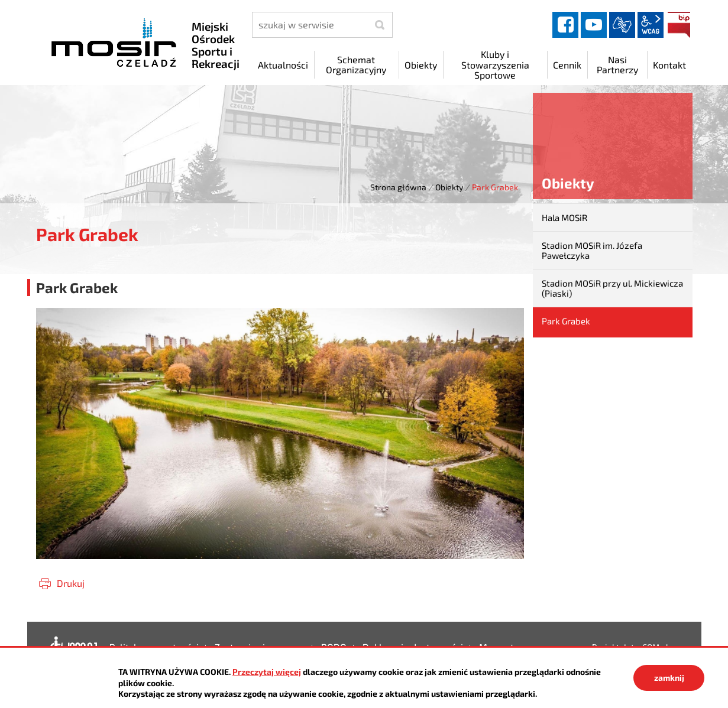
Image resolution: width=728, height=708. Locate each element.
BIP (679, 25)
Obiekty (449, 187)
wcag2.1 (651, 25)
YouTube (594, 25)
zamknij (669, 678)
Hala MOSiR (564, 217)
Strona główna (398, 187)
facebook (565, 25)
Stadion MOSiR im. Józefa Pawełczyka (592, 250)
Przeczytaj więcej (267, 672)
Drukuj (71, 583)
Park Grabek (566, 321)
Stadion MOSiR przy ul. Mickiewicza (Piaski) (612, 288)
